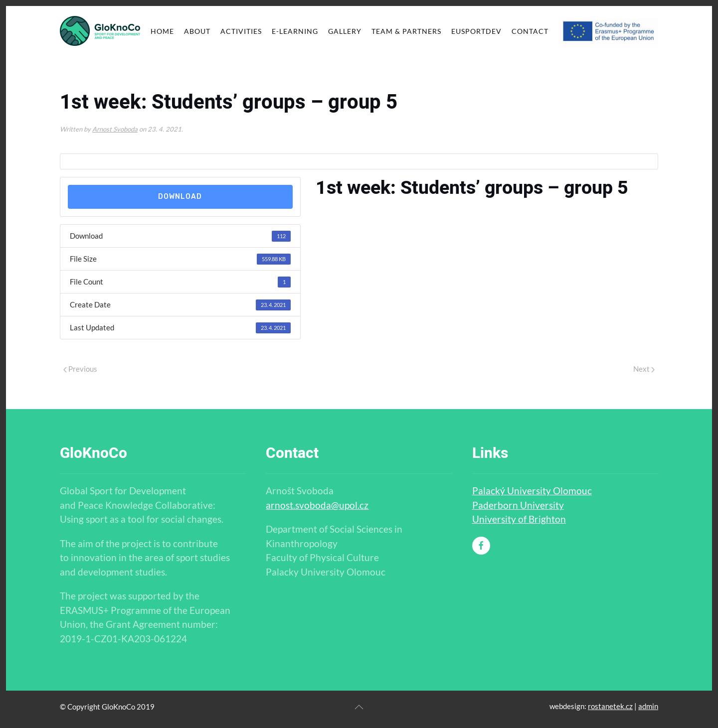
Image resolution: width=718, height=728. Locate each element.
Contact (530, 31)
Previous (80, 369)
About (197, 31)
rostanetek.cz (610, 706)
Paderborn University (518, 505)
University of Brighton (519, 519)
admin (648, 706)
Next (644, 369)
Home (162, 31)
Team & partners (406, 31)
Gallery (345, 31)
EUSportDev (476, 31)
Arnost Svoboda (115, 129)
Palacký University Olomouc (532, 491)
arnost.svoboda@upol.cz (317, 505)
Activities (241, 31)
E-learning (295, 31)
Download (180, 197)
